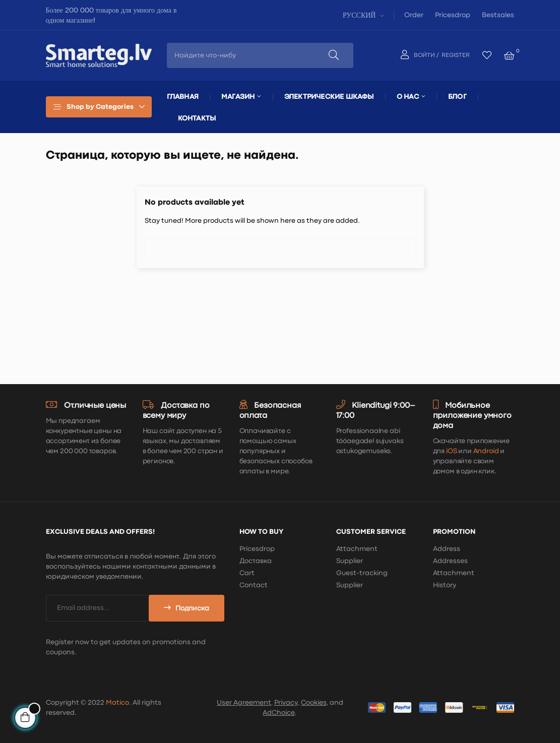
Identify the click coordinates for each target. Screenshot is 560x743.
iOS (452, 451)
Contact (254, 585)
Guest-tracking (362, 573)
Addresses (450, 561)
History (445, 585)
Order (414, 15)
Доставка (256, 561)
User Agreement (244, 703)
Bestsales (498, 15)
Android (486, 451)
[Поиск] (280, 247)
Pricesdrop (453, 15)
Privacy (286, 703)
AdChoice (279, 713)
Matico (117, 703)
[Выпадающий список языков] (362, 15)
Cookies (314, 703)
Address (447, 549)
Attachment (357, 549)
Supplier (350, 561)
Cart (247, 573)
